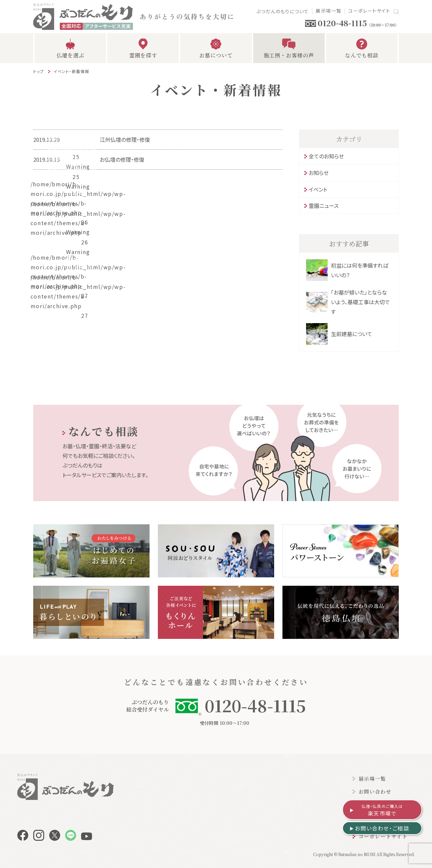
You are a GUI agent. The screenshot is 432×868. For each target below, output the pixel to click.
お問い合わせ (375, 791)
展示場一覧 (328, 11)
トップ (39, 71)
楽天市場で (382, 810)
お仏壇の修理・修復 (122, 159)
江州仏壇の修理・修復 (125, 139)
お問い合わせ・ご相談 (382, 828)
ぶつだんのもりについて (282, 11)
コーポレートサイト (369, 11)
